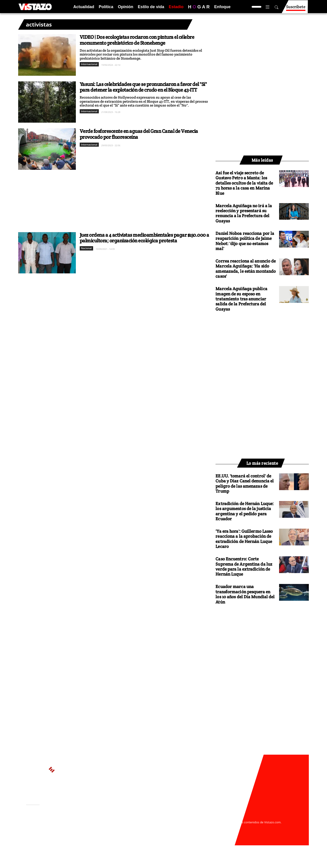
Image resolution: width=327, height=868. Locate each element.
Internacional (89, 64)
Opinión (126, 7)
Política (106, 7)
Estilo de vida (151, 7)
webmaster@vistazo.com (216, 818)
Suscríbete (296, 9)
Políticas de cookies (127, 827)
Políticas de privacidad (94, 827)
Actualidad (84, 7)
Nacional (86, 248)
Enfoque (222, 7)
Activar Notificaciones (50, 824)
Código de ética (88, 831)
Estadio (176, 7)
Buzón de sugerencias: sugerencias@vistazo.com (113, 835)
